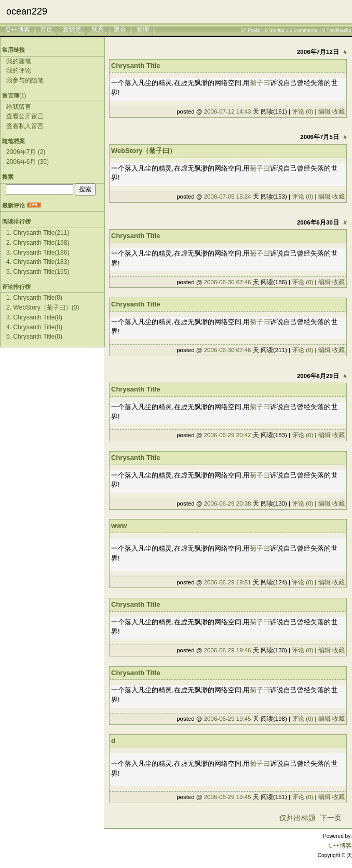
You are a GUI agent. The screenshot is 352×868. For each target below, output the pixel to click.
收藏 (339, 111)
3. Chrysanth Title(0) (34, 317)
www (119, 526)
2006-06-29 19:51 (228, 582)
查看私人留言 (25, 126)
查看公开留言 (25, 116)
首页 (46, 30)
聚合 (120, 30)
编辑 (324, 111)
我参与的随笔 (25, 80)
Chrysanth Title (136, 66)
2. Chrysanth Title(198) (38, 243)
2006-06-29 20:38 (228, 503)
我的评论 (19, 71)
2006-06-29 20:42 (228, 435)
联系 (98, 30)
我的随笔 (19, 61)
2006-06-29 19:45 (228, 719)
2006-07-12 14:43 (228, 111)
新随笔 (72, 30)
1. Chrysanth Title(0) (34, 298)
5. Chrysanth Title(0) (34, 337)
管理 (143, 30)
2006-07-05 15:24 (228, 197)
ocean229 (27, 11)
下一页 (331, 818)
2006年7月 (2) (26, 152)
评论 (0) (302, 111)
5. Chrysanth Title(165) (38, 272)
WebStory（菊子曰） (144, 151)
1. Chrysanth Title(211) (38, 233)
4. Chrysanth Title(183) (38, 262)
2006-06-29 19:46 (228, 650)
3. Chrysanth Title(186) (38, 253)
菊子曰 (260, 83)
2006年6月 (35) (28, 162)
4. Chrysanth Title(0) (34, 327)
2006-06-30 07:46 (228, 282)
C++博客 (18, 30)
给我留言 (19, 107)
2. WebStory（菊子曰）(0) (43, 307)
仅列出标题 (297, 818)
